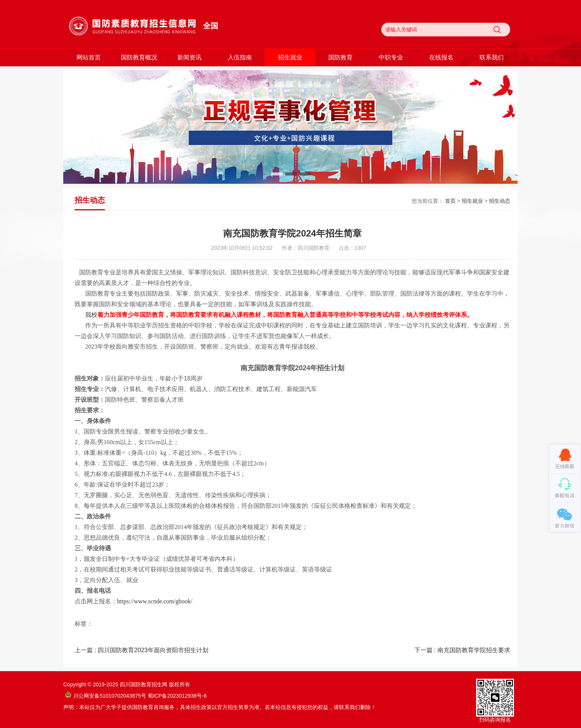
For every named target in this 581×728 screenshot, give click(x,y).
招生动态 (500, 201)
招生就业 (290, 57)
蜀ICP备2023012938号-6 (177, 696)
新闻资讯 (189, 57)
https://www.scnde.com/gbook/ (155, 601)
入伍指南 (240, 57)
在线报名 (441, 57)
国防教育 (340, 57)
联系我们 (492, 57)
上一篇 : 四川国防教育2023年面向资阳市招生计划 (141, 650)
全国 (211, 26)
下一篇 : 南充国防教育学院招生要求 (462, 650)
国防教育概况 (139, 57)
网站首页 (89, 57)
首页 (450, 201)
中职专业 (391, 57)
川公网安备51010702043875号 (106, 696)
